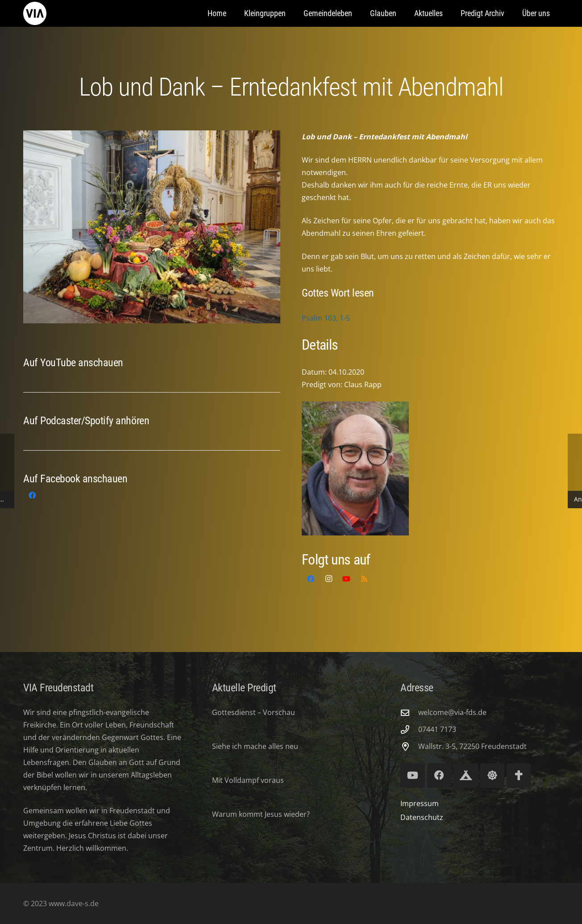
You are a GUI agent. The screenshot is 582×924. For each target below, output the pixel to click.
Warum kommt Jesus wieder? (261, 814)
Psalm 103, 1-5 (326, 318)
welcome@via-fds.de (452, 712)
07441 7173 (437, 729)
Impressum (420, 803)
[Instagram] (328, 579)
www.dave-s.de (73, 903)
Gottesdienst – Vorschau (254, 712)
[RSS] (364, 579)
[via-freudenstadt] (35, 13)
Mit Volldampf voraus (248, 780)
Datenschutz (422, 817)
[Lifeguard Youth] (492, 776)
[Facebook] (32, 495)
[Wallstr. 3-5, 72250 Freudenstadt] (409, 746)
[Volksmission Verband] (519, 776)
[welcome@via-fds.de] (409, 713)
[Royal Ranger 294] (466, 776)
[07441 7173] (409, 730)
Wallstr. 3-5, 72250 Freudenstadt (472, 746)
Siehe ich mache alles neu (255, 746)
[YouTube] (346, 579)
